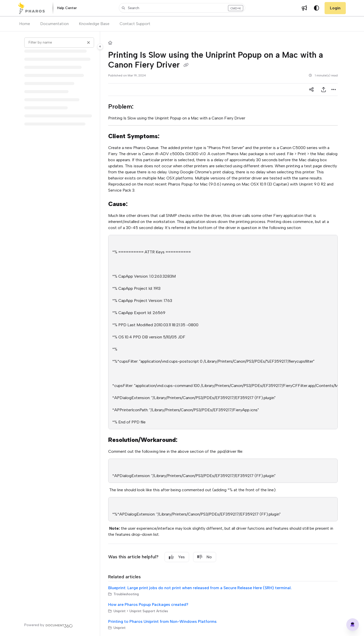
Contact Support (135, 24)
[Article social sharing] (311, 90)
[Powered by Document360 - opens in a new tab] (49, 625)
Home (25, 24)
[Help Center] (67, 8)
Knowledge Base (94, 24)
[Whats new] (304, 8)
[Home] (31, 8)
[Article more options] (334, 90)
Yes (177, 557)
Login (335, 8)
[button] (182, 8)
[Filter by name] (59, 43)
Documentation (54, 24)
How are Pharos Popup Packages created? (148, 604)
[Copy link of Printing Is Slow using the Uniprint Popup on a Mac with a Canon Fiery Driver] (186, 65)
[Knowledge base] (353, 625)
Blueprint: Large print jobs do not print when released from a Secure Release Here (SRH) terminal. (200, 588)
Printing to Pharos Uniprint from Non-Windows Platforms (162, 621)
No (205, 557)
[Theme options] (316, 8)
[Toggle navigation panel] (100, 47)
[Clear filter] (88, 43)
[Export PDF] (324, 90)
